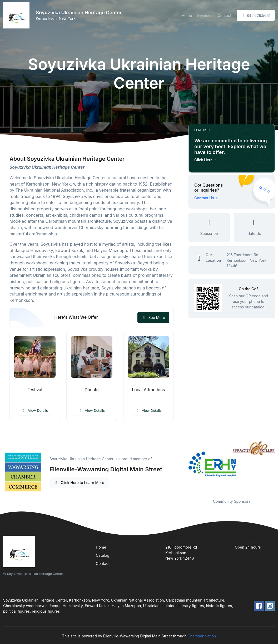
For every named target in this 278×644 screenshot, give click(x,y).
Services (205, 15)
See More (153, 318)
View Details (35, 410)
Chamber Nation (202, 636)
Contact (225, 15)
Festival (35, 390)
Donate (91, 390)
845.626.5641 (256, 15)
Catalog (103, 555)
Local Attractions (148, 390)
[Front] (17, 15)
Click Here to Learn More (79, 483)
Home (187, 15)
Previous (185, 466)
